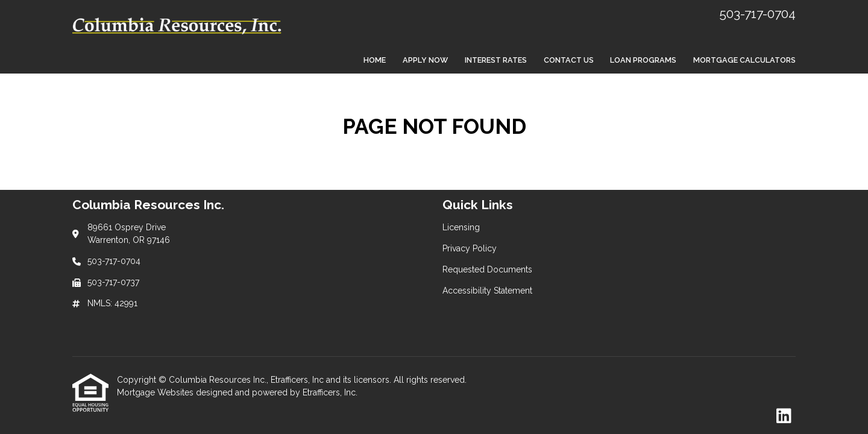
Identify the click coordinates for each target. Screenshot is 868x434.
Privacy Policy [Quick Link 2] (470, 248)
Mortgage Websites (156, 392)
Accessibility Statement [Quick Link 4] (487, 291)
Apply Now (425, 60)
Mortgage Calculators (744, 60)
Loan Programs (643, 60)
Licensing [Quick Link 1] (461, 227)
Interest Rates (496, 60)
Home (375, 60)
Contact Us (569, 60)
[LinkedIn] (784, 417)
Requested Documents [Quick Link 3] (487, 269)
